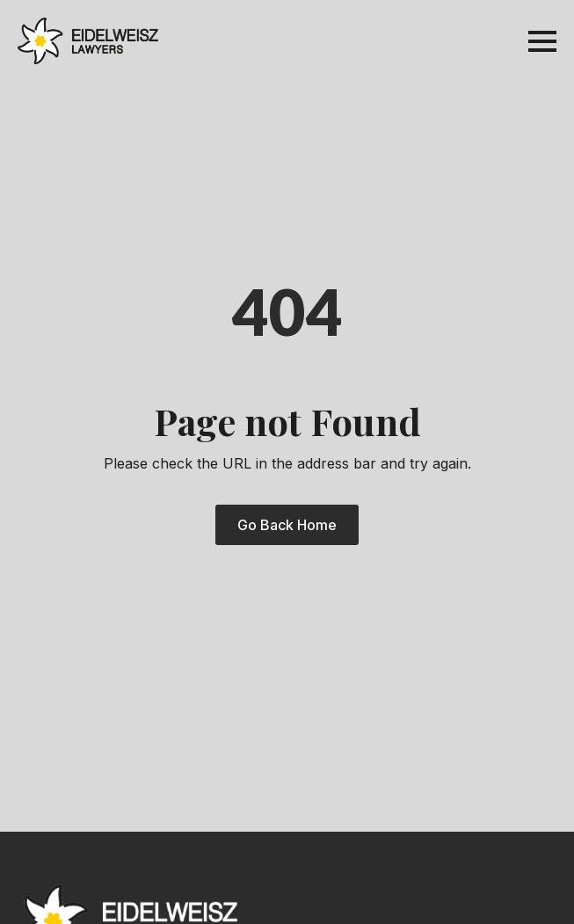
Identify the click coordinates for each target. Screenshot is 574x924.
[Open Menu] (542, 41)
